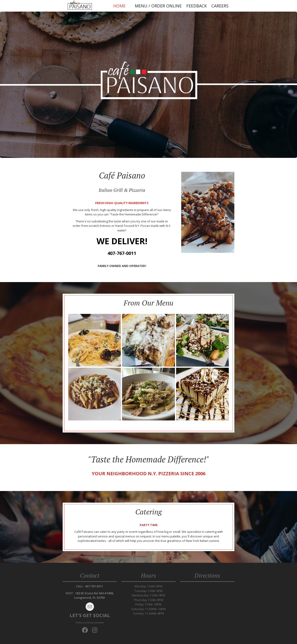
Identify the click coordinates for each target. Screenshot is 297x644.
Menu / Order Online (158, 6)
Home (119, 6)
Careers (220, 6)
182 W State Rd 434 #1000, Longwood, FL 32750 (94, 595)
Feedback (197, 6)
